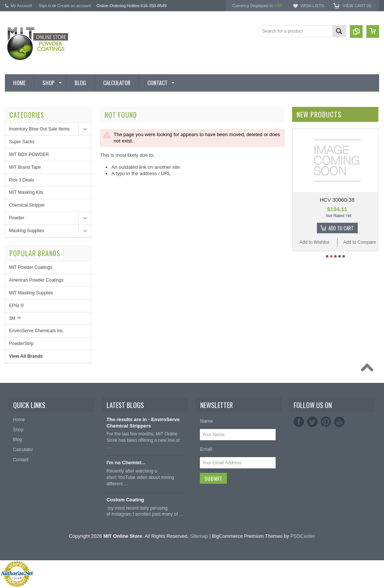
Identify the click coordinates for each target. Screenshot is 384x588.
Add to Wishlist (314, 242)
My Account (21, 6)
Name (206, 421)
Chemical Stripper (27, 205)
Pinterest (326, 422)
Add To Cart (341, 228)
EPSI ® (16, 306)
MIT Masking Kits (26, 192)
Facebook (299, 422)
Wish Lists (312, 6)
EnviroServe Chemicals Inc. (37, 331)
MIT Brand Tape (25, 167)
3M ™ (15, 318)
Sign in (45, 6)
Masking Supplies (27, 231)
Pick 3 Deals (22, 180)
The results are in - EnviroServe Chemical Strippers (143, 423)
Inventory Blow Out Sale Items (39, 129)
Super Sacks (22, 142)
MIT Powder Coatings (31, 267)
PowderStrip (21, 343)
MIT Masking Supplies (31, 293)
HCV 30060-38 (337, 200)
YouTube (339, 422)
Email (206, 449)
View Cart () (357, 6)
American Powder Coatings (36, 280)
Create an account (74, 6)
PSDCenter (303, 536)
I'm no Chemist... (126, 463)
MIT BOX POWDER (29, 154)
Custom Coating (125, 500)
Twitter (312, 422)
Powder (17, 218)
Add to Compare (359, 242)
